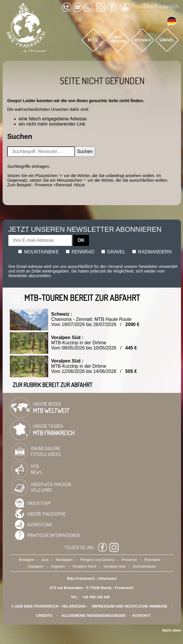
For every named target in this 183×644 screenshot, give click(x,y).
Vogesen (58, 566)
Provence (129, 560)
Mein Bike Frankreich (150, 7)
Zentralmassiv (144, 566)
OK (81, 240)
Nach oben (172, 630)
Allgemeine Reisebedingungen (94, 616)
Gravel (113, 252)
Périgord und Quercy (97, 560)
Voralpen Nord (84, 566)
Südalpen (36, 566)
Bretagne (27, 560)
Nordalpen (64, 560)
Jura (45, 560)
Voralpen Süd (114, 566)
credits (44, 616)
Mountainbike (39, 252)
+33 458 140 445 (96, 597)
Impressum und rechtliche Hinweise (130, 606)
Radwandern (152, 252)
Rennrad (80, 252)
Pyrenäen (152, 560)
